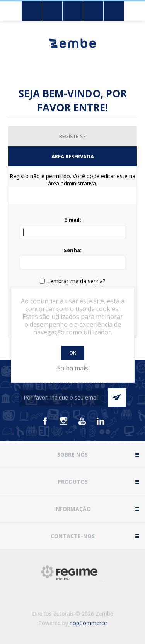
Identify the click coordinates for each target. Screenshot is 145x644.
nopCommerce (88, 623)
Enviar (117, 397)
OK (73, 353)
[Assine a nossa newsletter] (61, 397)
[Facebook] (45, 421)
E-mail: (73, 220)
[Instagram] (63, 421)
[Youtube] (82, 421)
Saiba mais (73, 368)
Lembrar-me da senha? (76, 281)
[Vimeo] (101, 421)
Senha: (73, 250)
